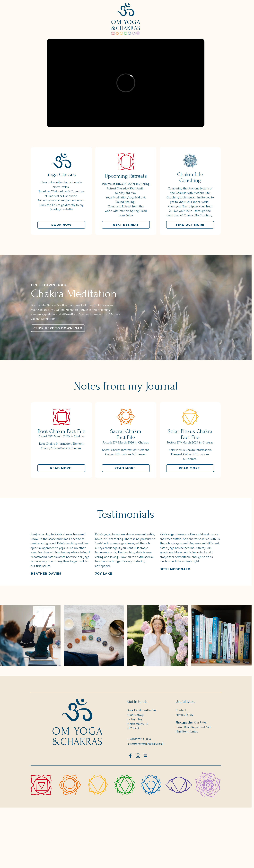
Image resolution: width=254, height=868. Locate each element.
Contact (181, 710)
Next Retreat (126, 225)
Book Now (61, 225)
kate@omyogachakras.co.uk (145, 744)
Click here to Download (58, 328)
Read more (68, 469)
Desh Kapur (191, 727)
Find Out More (190, 225)
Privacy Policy (184, 715)
